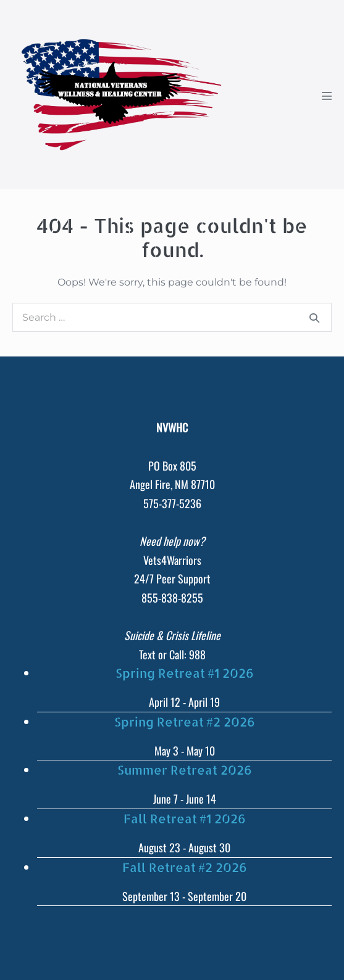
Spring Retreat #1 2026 (185, 673)
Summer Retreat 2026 (185, 770)
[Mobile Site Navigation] (327, 96)
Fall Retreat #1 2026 (185, 818)
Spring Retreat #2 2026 (185, 722)
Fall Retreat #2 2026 (185, 867)
